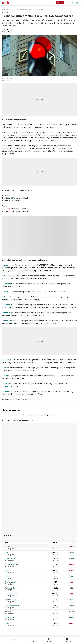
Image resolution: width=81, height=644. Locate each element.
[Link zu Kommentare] (49, 640)
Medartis (6, 313)
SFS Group (7, 360)
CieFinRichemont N (12, 606)
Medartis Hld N (10, 600)
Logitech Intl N (11, 558)
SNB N (7, 570)
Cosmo (5, 292)
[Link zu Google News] (67, 640)
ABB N (7, 576)
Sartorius (6, 386)
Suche (68, 3)
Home (4, 9)
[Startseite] (5, 3)
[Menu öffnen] (77, 3)
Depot (60, 3)
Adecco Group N (11, 582)
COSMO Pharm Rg (12, 564)
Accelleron (7, 284)
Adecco (5, 276)
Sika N (7, 623)
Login (73, 3)
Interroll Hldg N (11, 594)
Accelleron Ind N (11, 588)
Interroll (6, 297)
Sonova (6, 376)
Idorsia (5, 265)
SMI (6, 553)
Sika (4, 368)
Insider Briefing (11, 9)
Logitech (6, 305)
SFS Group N (10, 611)
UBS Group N (10, 617)
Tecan (5, 384)
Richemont (7, 321)
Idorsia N (8, 547)
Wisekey (6, 392)
